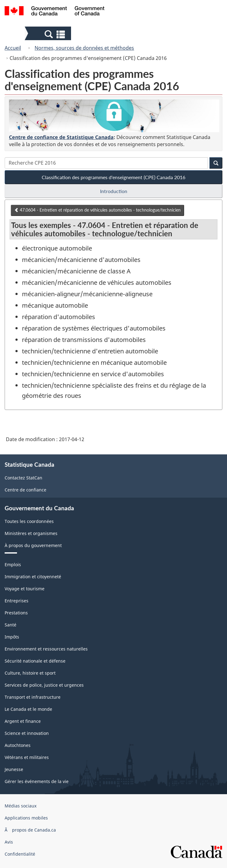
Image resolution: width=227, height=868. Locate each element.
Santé (11, 625)
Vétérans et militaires (27, 757)
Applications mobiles (26, 818)
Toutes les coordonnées (29, 521)
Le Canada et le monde (28, 709)
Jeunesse (14, 769)
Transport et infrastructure (33, 697)
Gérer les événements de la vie (37, 781)
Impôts (12, 637)
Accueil (13, 48)
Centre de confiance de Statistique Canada (61, 137)
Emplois (13, 565)
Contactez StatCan (23, 478)
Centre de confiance (25, 490)
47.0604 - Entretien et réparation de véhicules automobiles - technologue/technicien (97, 210)
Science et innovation (27, 733)
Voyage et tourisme (25, 589)
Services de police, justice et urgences (44, 685)
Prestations (16, 613)
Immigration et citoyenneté (33, 577)
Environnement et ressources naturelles (46, 649)
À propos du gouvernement (33, 545)
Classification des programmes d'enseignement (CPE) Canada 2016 (114, 177)
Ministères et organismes (31, 533)
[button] (49, 34)
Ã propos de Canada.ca (30, 830)
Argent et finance (23, 721)
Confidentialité (20, 854)
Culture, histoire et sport (30, 673)
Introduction (114, 191)
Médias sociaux (21, 806)
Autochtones (18, 745)
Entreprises (17, 601)
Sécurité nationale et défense (35, 661)
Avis (9, 842)
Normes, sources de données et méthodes (84, 48)
